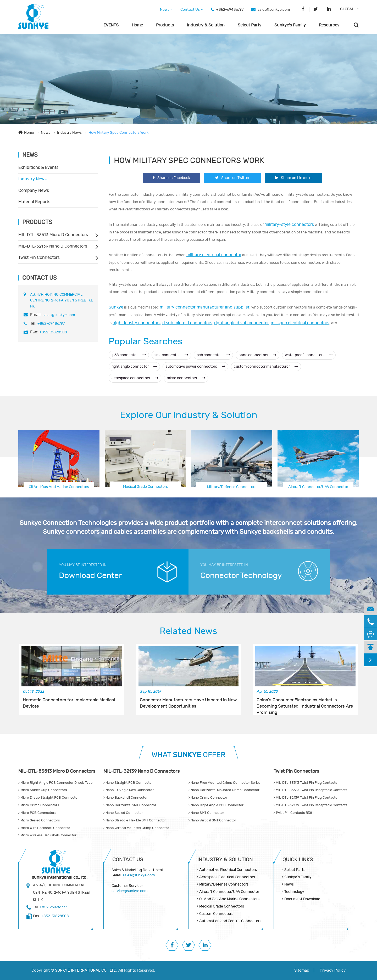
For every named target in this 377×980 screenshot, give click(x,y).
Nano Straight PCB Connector (128, 783)
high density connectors (137, 323)
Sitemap (302, 970)
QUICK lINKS (298, 859)
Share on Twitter (232, 178)
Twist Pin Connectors (39, 257)
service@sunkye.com (129, 891)
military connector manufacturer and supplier (205, 307)
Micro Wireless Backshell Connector (47, 835)
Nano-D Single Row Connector (129, 790)
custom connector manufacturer (266, 366)
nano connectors (257, 355)
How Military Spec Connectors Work (118, 133)
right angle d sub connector (242, 323)
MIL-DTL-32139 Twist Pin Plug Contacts (305, 798)
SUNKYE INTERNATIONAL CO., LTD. (86, 970)
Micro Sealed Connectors (39, 820)
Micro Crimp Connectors (39, 805)
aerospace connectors (135, 378)
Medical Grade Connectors (145, 487)
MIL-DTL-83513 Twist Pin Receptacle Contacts (311, 790)
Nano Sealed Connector (123, 813)
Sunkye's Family (290, 25)
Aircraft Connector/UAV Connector (229, 892)
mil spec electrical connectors (300, 323)
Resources (329, 25)
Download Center (90, 576)
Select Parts (250, 25)
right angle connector (134, 366)
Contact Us (192, 10)
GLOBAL (347, 9)
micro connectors (186, 378)
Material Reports (34, 202)
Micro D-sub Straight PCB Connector (49, 798)
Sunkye (116, 307)
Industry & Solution (206, 25)
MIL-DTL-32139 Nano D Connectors (53, 246)
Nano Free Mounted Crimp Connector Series (224, 783)
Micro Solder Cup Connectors (43, 790)
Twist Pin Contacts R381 (293, 813)
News (166, 10)
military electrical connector (214, 255)
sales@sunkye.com (274, 10)
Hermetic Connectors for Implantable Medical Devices (69, 703)
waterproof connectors (309, 355)
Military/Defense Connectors (232, 487)
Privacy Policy (333, 970)
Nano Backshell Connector (126, 798)
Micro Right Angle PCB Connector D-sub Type (55, 783)
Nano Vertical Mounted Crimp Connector (136, 828)
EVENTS (111, 25)
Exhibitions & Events (38, 167)
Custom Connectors (216, 914)
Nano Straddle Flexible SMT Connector (135, 820)
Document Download (302, 899)
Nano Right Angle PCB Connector (216, 805)
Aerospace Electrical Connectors (318, 486)
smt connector (171, 355)
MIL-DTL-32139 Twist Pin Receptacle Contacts (311, 805)
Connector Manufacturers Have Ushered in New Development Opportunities (188, 703)
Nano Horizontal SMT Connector (130, 805)
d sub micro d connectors (187, 323)
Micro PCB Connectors (37, 813)
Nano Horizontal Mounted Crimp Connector (224, 790)
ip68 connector (129, 355)
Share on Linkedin (293, 178)
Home (137, 25)
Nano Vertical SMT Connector (212, 820)
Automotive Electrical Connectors (228, 870)
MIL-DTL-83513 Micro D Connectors (53, 235)
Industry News (69, 133)
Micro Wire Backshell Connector (44, 828)
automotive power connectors (195, 366)
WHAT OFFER (188, 755)
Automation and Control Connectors (230, 921)
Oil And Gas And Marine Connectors (59, 487)
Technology (294, 892)
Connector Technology (241, 576)
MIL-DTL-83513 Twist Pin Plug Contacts (305, 783)
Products (165, 25)
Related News (188, 631)
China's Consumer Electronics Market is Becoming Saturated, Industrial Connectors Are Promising (305, 703)
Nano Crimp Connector (208, 798)
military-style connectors (289, 225)
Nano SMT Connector (206, 813)
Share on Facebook (171, 178)
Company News (34, 191)
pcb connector (213, 355)
